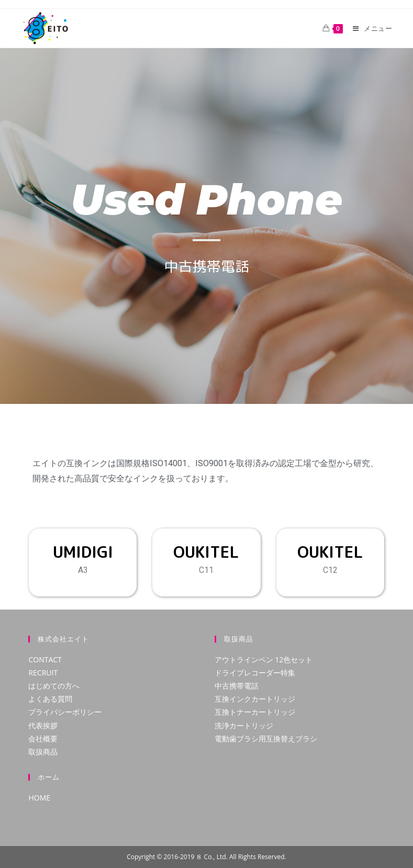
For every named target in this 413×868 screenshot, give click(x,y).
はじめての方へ (54, 686)
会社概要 (43, 739)
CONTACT (45, 660)
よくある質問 (50, 699)
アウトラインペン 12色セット (264, 660)
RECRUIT (43, 673)
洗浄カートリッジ (244, 725)
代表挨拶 (43, 725)
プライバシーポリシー (65, 712)
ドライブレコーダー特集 (255, 673)
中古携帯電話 (237, 686)
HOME (39, 798)
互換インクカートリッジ (255, 699)
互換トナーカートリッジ (255, 712)
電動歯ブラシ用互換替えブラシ (266, 739)
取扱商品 (43, 752)
